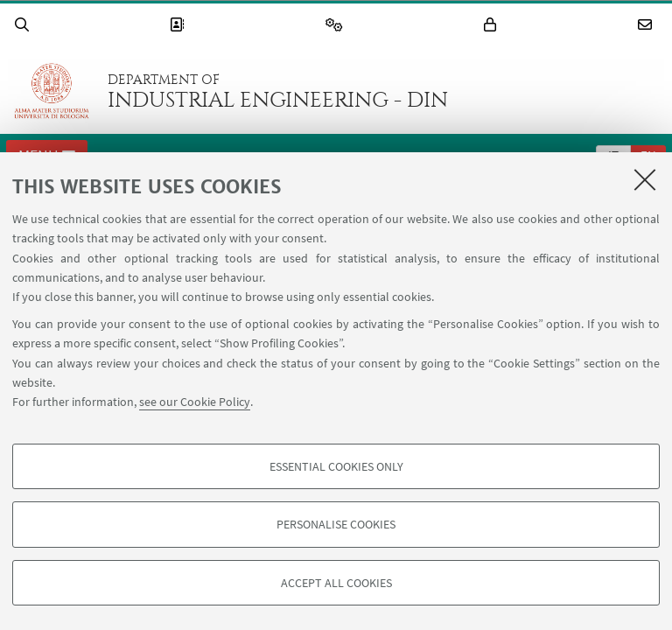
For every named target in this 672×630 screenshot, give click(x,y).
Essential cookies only (336, 466)
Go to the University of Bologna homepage (52, 91)
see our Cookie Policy (195, 402)
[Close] (645, 179)
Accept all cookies (336, 583)
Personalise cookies (336, 524)
